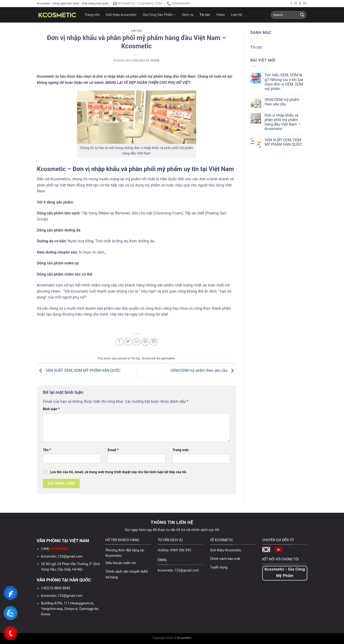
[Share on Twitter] (128, 342)
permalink (168, 358)
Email (113, 450)
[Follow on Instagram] (296, 4)
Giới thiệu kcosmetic (121, 15)
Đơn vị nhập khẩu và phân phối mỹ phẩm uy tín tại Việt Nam (153, 169)
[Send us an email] (305, 4)
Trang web (180, 450)
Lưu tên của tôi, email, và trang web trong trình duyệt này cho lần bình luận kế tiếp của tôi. (119, 472)
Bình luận (51, 409)
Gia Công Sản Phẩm (159, 15)
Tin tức (205, 15)
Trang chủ (92, 15)
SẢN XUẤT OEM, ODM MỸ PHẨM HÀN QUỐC (79, 370)
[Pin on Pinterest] (145, 342)
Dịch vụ (188, 15)
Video (221, 15)
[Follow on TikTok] (300, 4)
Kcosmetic (46, 285)
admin (155, 61)
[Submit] (302, 15)
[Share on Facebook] (120, 342)
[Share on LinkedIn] (154, 342)
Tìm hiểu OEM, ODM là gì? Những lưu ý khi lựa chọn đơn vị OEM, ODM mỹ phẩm (284, 82)
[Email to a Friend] (137, 342)
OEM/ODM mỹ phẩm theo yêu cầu (203, 370)
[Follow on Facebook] (291, 4)
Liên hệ (236, 15)
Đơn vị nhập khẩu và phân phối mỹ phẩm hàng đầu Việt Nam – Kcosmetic (283, 122)
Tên (47, 450)
